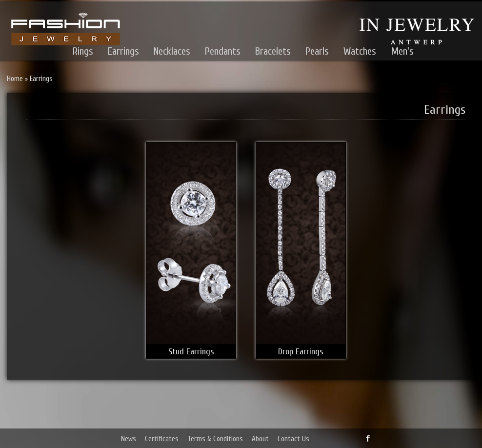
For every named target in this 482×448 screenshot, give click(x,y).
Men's (402, 51)
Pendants (223, 51)
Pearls (317, 51)
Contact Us (293, 439)
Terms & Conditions (215, 439)
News (129, 439)
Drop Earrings (301, 352)
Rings (83, 51)
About (260, 439)
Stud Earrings (191, 352)
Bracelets (273, 51)
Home (15, 79)
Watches (360, 51)
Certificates (162, 439)
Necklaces (172, 51)
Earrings (123, 51)
